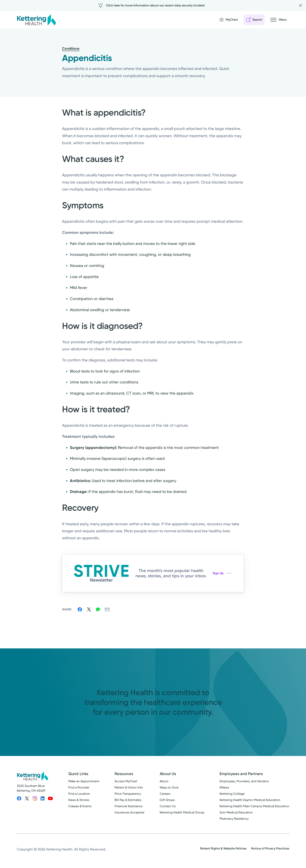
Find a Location (79, 794)
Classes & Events (80, 806)
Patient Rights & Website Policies (223, 848)
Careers (165, 794)
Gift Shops (167, 800)
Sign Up (222, 573)
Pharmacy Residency (234, 819)
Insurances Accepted (129, 812)
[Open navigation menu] (278, 20)
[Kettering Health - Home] (36, 20)
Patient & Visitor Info (129, 787)
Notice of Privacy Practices (270, 848)
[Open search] (254, 20)
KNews (224, 787)
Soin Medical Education (236, 812)
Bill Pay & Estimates (128, 800)
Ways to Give (169, 787)
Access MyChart (126, 781)
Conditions (71, 49)
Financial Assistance (129, 806)
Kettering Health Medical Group (182, 812)
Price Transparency (128, 794)
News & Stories (79, 800)
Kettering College (232, 794)
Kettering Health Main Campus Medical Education (254, 806)
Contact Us (168, 806)
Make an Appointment (84, 781)
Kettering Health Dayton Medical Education (250, 800)
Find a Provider (79, 787)
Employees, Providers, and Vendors (244, 781)
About (164, 781)
